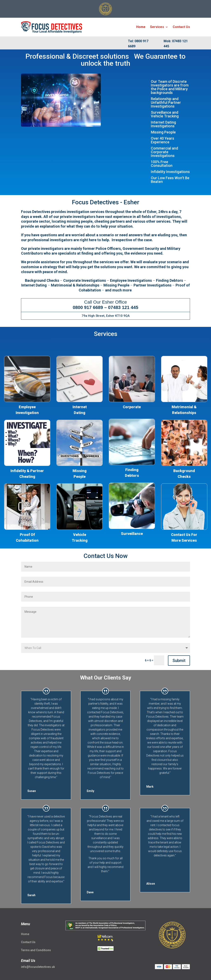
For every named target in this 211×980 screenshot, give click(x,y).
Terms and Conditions (36, 950)
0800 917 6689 (88, 307)
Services (157, 27)
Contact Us (181, 27)
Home (141, 27)
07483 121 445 (123, 307)
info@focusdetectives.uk (38, 967)
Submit (179, 661)
